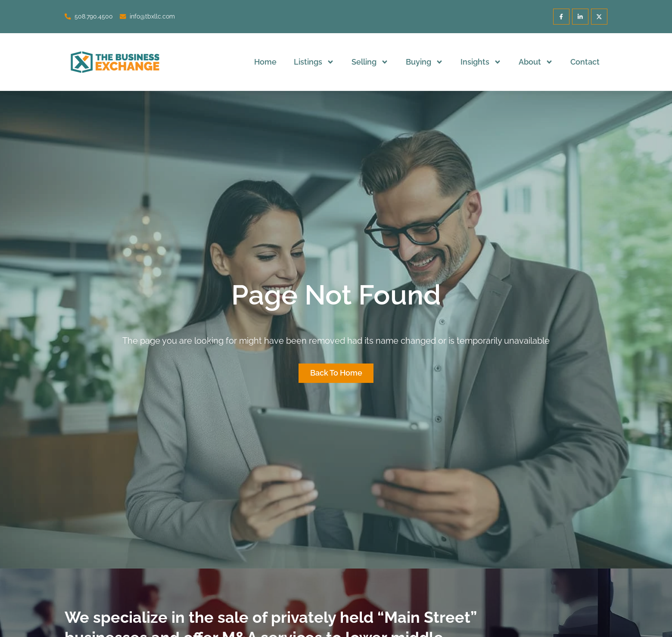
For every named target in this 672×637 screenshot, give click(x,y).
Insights (481, 62)
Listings (314, 62)
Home (265, 62)
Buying (425, 62)
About (536, 62)
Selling (370, 62)
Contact (585, 62)
